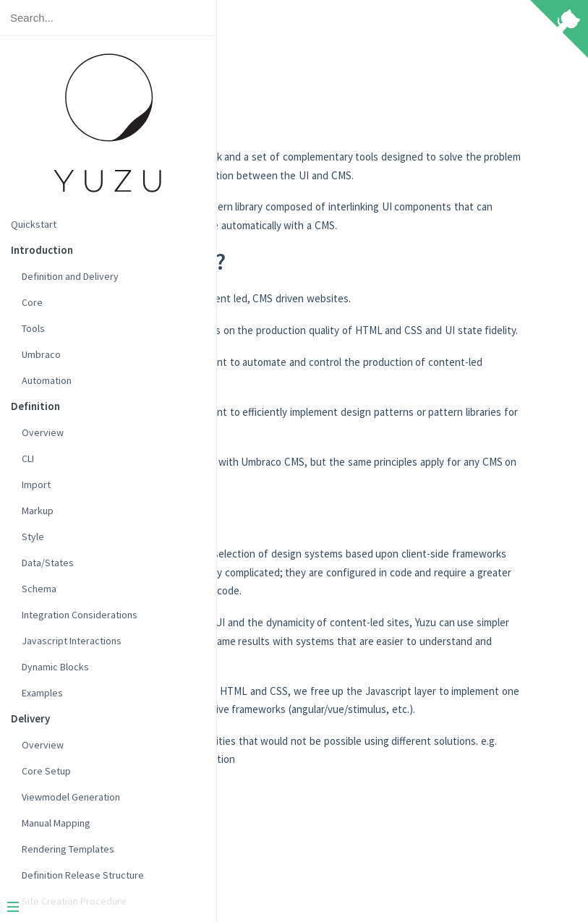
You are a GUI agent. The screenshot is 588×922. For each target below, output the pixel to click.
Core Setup (46, 771)
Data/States (48, 563)
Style (33, 537)
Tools (33, 328)
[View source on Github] (559, 30)
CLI (28, 458)
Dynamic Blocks (55, 667)
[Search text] (108, 18)
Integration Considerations (80, 615)
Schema (39, 589)
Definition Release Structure (83, 875)
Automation (47, 380)
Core (32, 302)
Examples (42, 693)
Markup (38, 511)
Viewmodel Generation (71, 797)
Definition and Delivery (70, 276)
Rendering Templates (68, 849)
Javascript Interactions (72, 641)
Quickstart (34, 224)
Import (36, 485)
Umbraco (41, 354)
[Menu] (103, 908)
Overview (43, 432)
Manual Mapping (56, 823)
